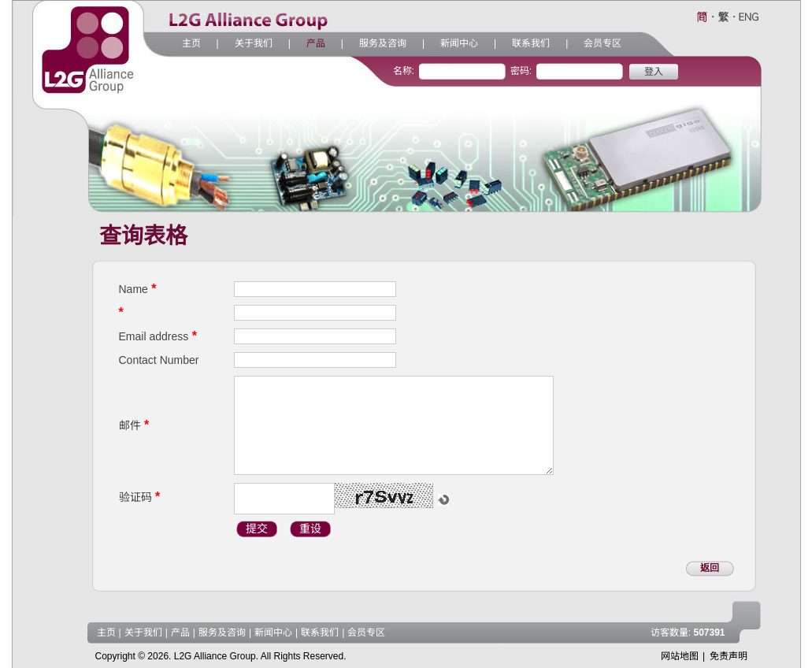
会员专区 (603, 43)
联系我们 (531, 43)
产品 (316, 43)
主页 (191, 43)
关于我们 (254, 43)
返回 (710, 568)
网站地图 (680, 656)
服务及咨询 (383, 43)
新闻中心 (459, 43)
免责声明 (729, 656)
